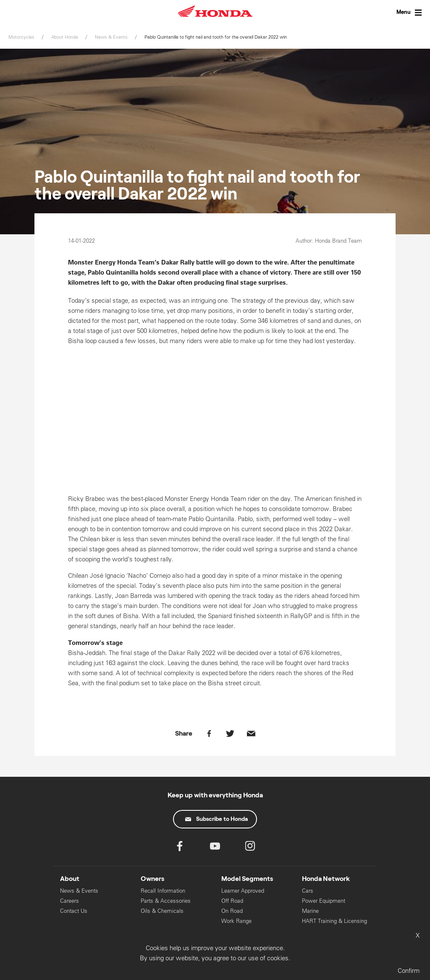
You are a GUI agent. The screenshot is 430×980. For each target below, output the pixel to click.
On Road (232, 911)
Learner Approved (243, 891)
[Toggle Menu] (401, 13)
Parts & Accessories (166, 901)
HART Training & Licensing (334, 921)
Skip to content (0, 0)
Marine (310, 911)
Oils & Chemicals (162, 911)
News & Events (79, 891)
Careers (69, 901)
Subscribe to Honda (216, 819)
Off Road (232, 901)
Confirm (409, 971)
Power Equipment (324, 901)
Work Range (236, 921)
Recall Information (163, 891)
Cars (308, 891)
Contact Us (74, 911)
